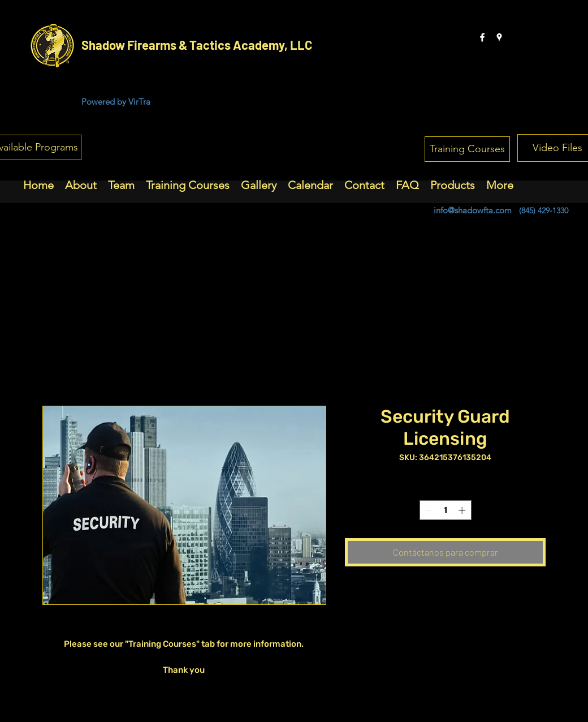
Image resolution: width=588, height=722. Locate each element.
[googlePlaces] (499, 37)
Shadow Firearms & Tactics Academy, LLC (197, 45)
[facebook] (482, 37)
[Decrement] (428, 510)
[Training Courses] (467, 149)
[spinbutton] (445, 510)
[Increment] (463, 510)
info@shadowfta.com (473, 210)
